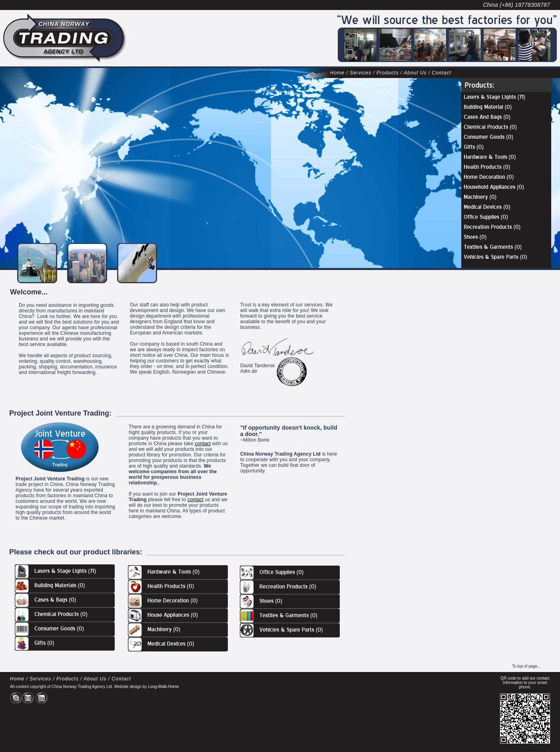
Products (388, 73)
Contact (441, 73)
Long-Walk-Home (163, 687)
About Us (415, 73)
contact (203, 444)
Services (361, 73)
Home (337, 73)
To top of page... (526, 666)
